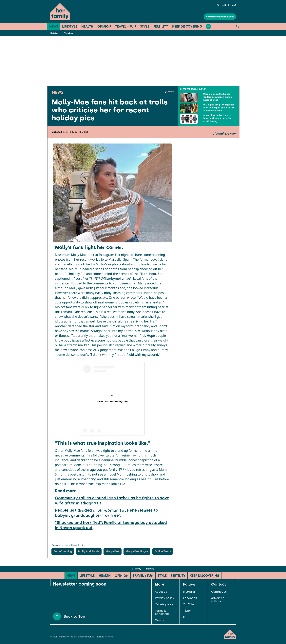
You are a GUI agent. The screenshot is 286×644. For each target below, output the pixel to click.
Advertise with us (218, 600)
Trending (69, 33)
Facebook (190, 598)
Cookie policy (164, 605)
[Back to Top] (57, 616)
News (54, 26)
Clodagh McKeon (224, 134)
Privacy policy (165, 598)
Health (87, 26)
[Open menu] (208, 26)
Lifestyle (70, 26)
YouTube (189, 605)
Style (145, 26)
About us (161, 592)
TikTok (187, 611)
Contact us (163, 620)
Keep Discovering (187, 26)
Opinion (104, 26)
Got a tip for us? (227, 5)
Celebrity (55, 33)
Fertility (161, 26)
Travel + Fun (126, 26)
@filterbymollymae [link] (115, 278)
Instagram (190, 592)
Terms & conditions (162, 612)
